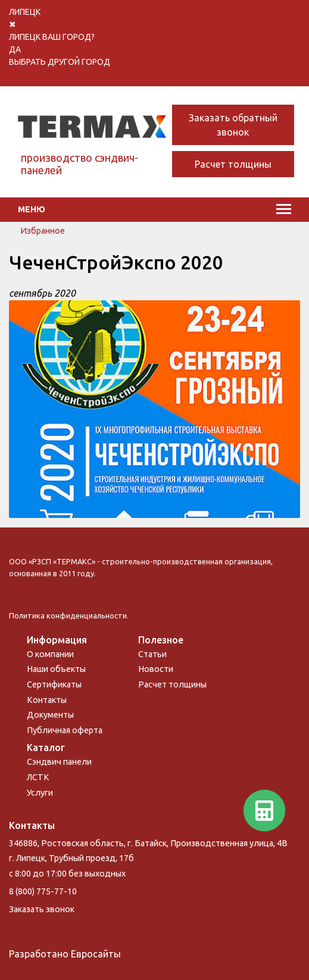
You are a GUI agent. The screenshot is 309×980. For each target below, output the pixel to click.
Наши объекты (56, 669)
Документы (50, 715)
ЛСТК (38, 777)
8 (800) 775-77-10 (43, 891)
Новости (156, 669)
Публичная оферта (65, 730)
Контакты (47, 700)
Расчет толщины (233, 164)
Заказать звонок (42, 909)
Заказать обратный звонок (233, 125)
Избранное (43, 231)
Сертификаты (54, 684)
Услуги (40, 793)
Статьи (152, 654)
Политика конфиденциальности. (69, 615)
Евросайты (96, 954)
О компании (50, 654)
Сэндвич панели (59, 762)
